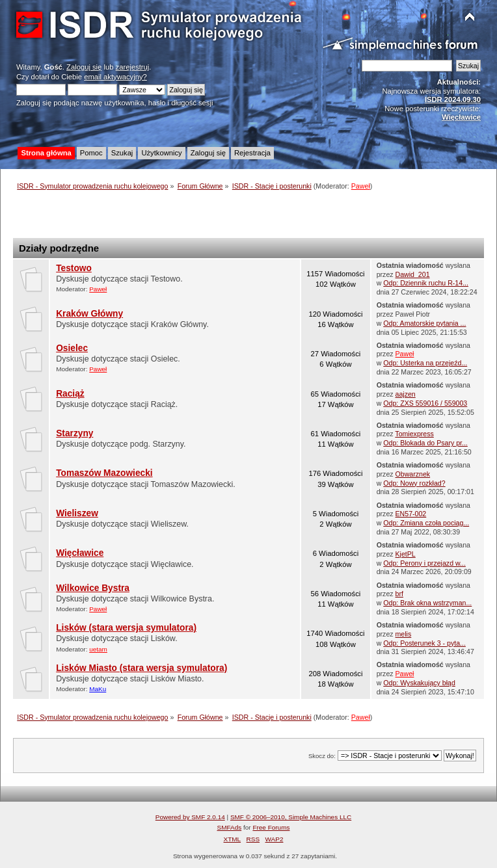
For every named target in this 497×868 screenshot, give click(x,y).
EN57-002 (411, 514)
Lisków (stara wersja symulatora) (126, 628)
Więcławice (80, 553)
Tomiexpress (414, 434)
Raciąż (70, 394)
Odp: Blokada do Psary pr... (425, 443)
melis (404, 634)
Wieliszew (77, 513)
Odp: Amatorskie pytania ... (424, 323)
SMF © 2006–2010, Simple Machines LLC (291, 817)
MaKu (98, 689)
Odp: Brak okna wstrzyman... (427, 603)
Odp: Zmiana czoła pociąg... (426, 523)
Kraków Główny (89, 314)
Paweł (361, 186)
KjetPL (406, 554)
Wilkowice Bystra (93, 588)
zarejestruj (133, 67)
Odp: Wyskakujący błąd (419, 683)
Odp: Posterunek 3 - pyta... (424, 643)
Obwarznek (413, 474)
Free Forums (271, 827)
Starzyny (74, 433)
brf (399, 594)
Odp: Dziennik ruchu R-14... (426, 283)
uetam (98, 649)
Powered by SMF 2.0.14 (190, 817)
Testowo (74, 268)
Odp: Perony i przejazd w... (424, 563)
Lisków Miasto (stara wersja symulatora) (141, 668)
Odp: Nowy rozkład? (414, 483)
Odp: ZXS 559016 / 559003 (425, 403)
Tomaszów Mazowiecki (104, 473)
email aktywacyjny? (115, 77)
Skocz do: (322, 756)
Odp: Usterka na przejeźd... (425, 363)
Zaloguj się (84, 67)
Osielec (72, 348)
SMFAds (230, 827)
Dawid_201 (413, 274)
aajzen (406, 394)
